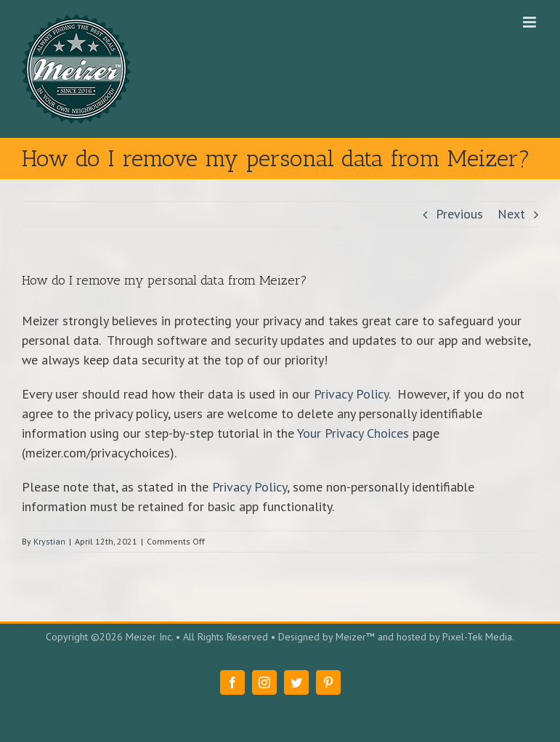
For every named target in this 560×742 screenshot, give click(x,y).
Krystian (49, 541)
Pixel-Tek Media (477, 637)
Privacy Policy (351, 394)
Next (511, 214)
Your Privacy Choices (353, 433)
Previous (459, 214)
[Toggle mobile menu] (531, 22)
